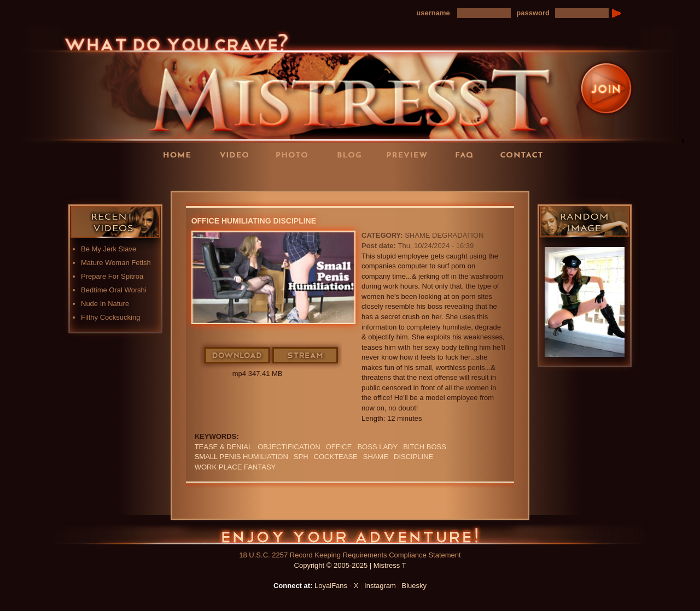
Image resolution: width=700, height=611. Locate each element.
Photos (295, 154)
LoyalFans (238, 177)
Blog (353, 154)
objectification (289, 447)
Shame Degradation (444, 235)
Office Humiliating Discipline (254, 221)
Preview (410, 154)
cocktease (336, 457)
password (533, 13)
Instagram (380, 586)
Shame (376, 457)
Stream (306, 356)
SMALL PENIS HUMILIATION (241, 457)
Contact (525, 154)
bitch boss (425, 447)
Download (238, 356)
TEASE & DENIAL (223, 447)
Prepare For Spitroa (112, 276)
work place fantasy (235, 467)
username (433, 13)
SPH (301, 457)
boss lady (377, 447)
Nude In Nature (105, 304)
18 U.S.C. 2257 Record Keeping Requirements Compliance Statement (350, 555)
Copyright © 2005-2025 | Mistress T (350, 565)
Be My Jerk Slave (109, 249)
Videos (238, 154)
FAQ (468, 154)
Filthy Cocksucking (110, 317)
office (339, 447)
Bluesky (415, 586)
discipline (413, 457)
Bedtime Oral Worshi (114, 290)
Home (180, 154)
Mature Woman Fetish (116, 263)
